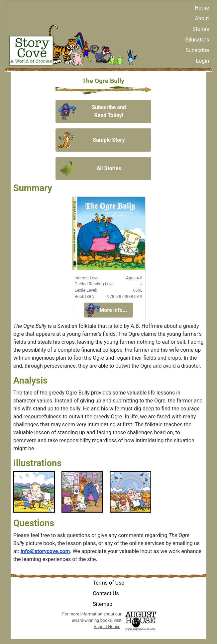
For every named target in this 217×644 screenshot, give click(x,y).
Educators (197, 40)
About (202, 18)
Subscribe (197, 50)
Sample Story (109, 140)
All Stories (109, 168)
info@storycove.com (45, 551)
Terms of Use (108, 583)
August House (107, 627)
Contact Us (106, 593)
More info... (113, 310)
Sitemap (103, 604)
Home (202, 8)
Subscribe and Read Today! (109, 111)
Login (203, 61)
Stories (201, 29)
